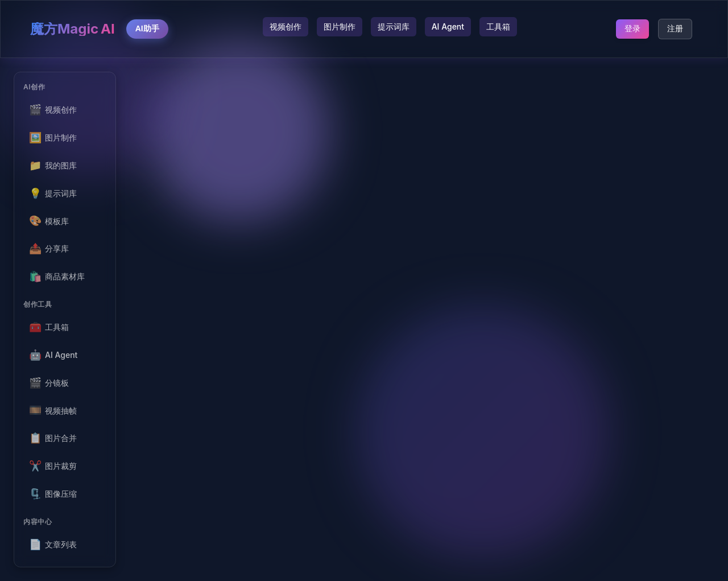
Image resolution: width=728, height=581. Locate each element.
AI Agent (448, 26)
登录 (632, 28)
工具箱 (498, 26)
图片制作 (340, 26)
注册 (675, 28)
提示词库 (394, 26)
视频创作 (286, 26)
